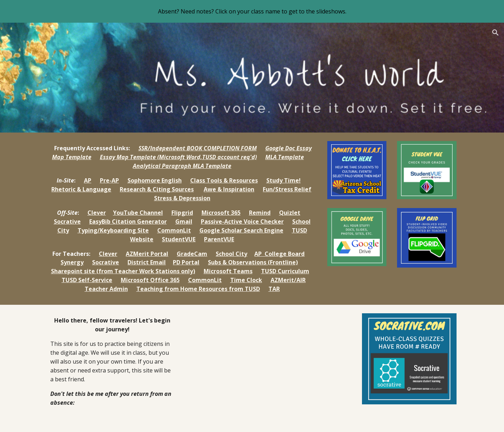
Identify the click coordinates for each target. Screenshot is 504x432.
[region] (252, 11)
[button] (495, 33)
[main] (182, 219)
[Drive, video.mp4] (270, 368)
